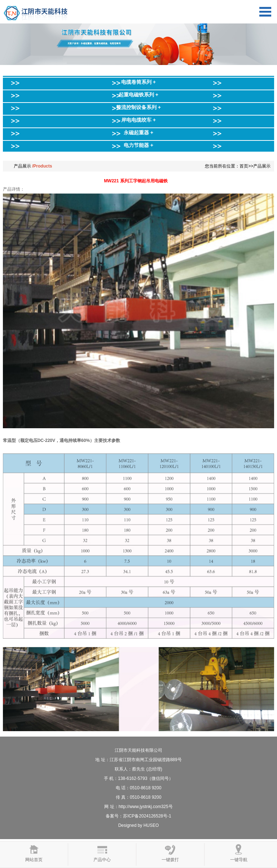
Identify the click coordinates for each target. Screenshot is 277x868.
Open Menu (265, 12)
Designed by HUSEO (139, 825)
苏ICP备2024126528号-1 (147, 816)
